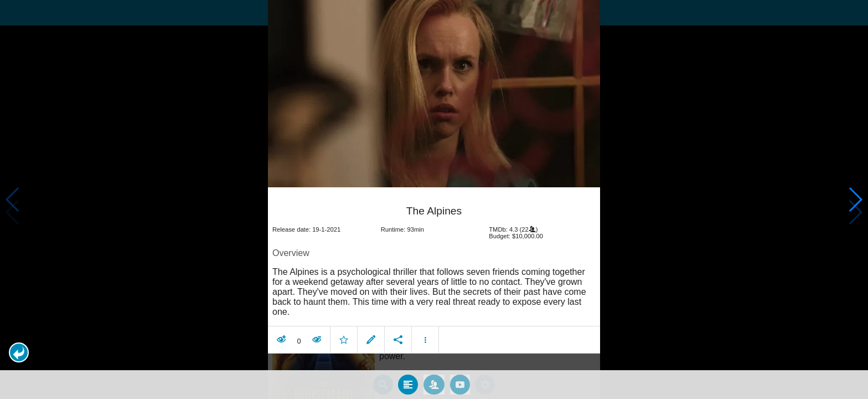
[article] (434, 272)
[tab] (408, 384)
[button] (19, 352)
